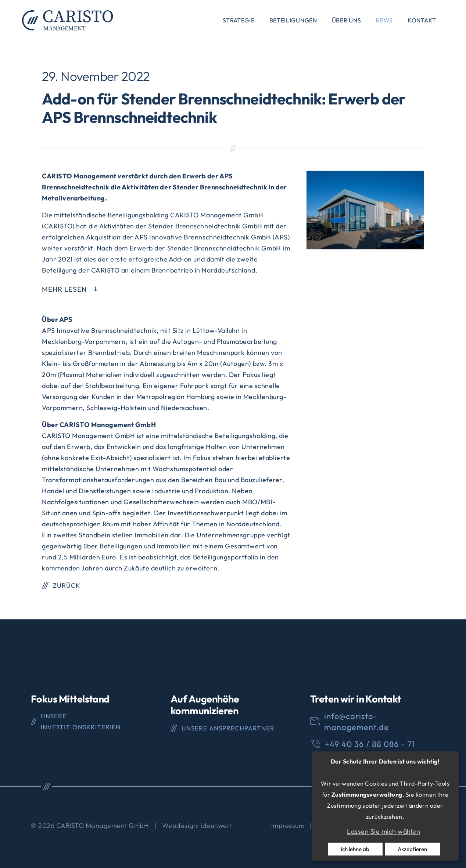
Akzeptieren (412, 849)
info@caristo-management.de (356, 722)
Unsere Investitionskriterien (80, 721)
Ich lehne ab (355, 849)
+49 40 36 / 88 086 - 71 (370, 744)
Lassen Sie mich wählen (383, 831)
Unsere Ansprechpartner (228, 728)
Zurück (67, 585)
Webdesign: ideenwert (197, 826)
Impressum (288, 826)
